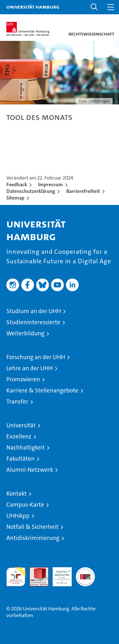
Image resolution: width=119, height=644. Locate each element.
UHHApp (18, 516)
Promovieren (23, 379)
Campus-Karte (25, 505)
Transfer (17, 401)
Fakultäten (20, 459)
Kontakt (17, 493)
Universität (21, 425)
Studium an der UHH (34, 311)
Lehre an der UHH (30, 368)
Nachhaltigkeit (26, 447)
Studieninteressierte (33, 322)
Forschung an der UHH (36, 357)
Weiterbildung (25, 333)
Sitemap (15, 198)
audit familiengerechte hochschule (16, 577)
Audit (36, 571)
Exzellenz (19, 436)
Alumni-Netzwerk (30, 470)
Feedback (17, 184)
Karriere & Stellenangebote (42, 390)
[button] (94, 7)
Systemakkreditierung (85, 571)
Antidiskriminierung (33, 538)
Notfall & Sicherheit (32, 527)
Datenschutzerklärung (31, 191)
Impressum (50, 184)
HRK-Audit (59, 574)
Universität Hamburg (33, 7)
